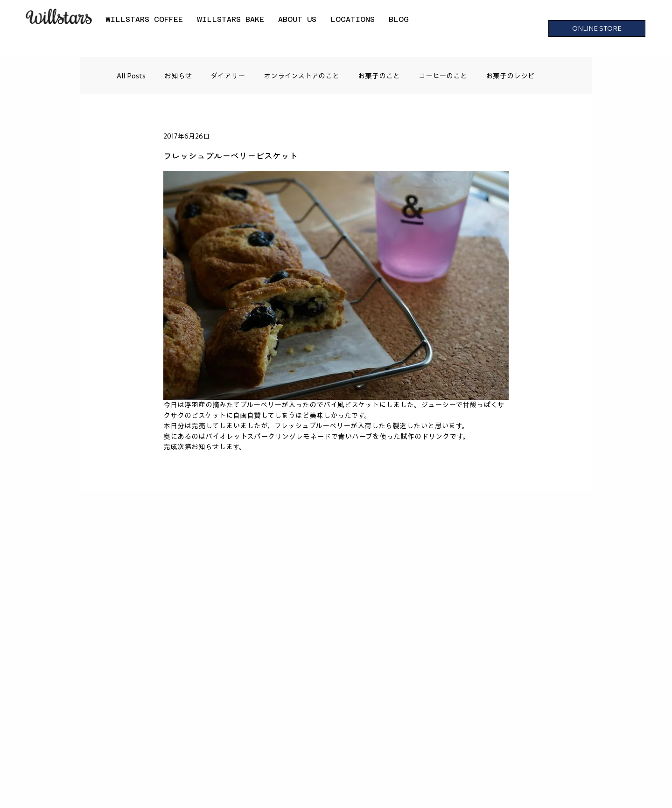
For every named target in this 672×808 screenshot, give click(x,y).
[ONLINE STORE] (597, 28)
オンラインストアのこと (301, 76)
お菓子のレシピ (510, 76)
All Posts (131, 76)
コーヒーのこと (443, 76)
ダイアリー (228, 76)
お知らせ (178, 76)
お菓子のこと (379, 76)
